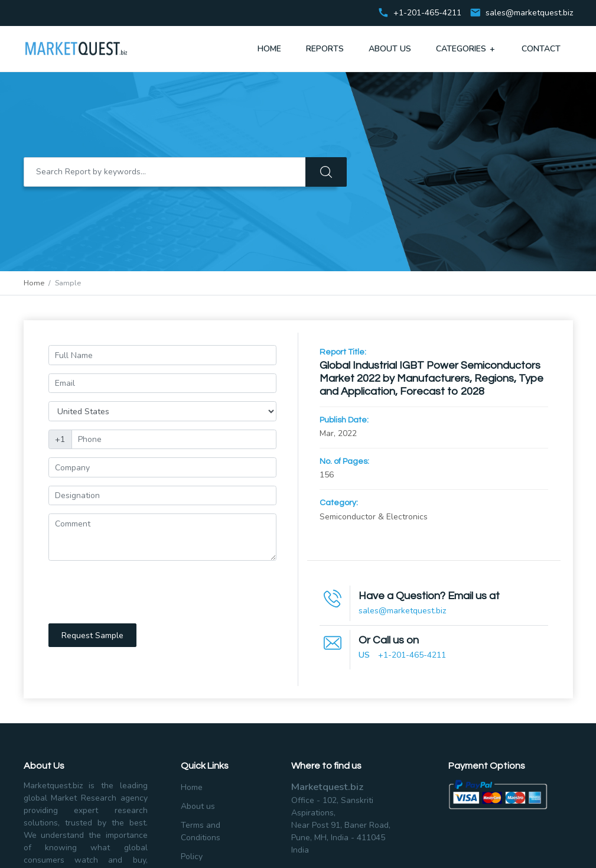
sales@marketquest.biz (529, 13)
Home (269, 49)
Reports (325, 49)
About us (198, 806)
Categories (466, 48)
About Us (390, 49)
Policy (192, 856)
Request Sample (92, 635)
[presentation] (138, 592)
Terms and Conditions (201, 831)
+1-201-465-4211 (412, 655)
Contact (541, 49)
